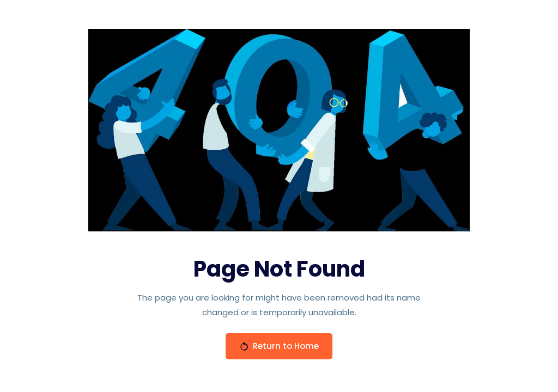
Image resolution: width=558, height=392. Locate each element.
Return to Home (279, 346)
